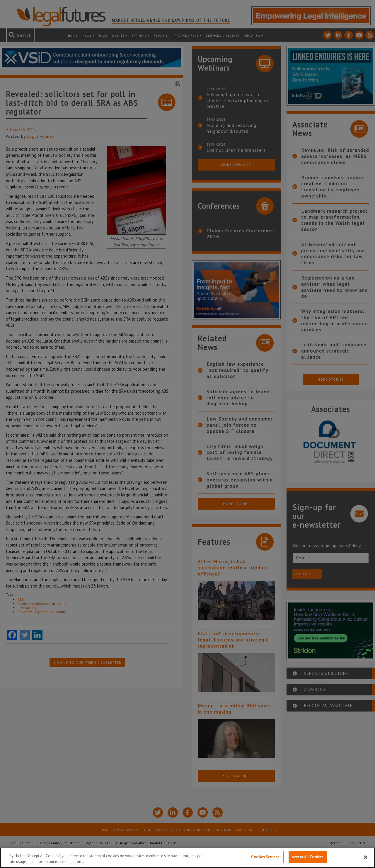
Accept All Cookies (308, 857)
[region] (187, 858)
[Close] (366, 857)
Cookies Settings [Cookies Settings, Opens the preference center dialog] (265, 857)
